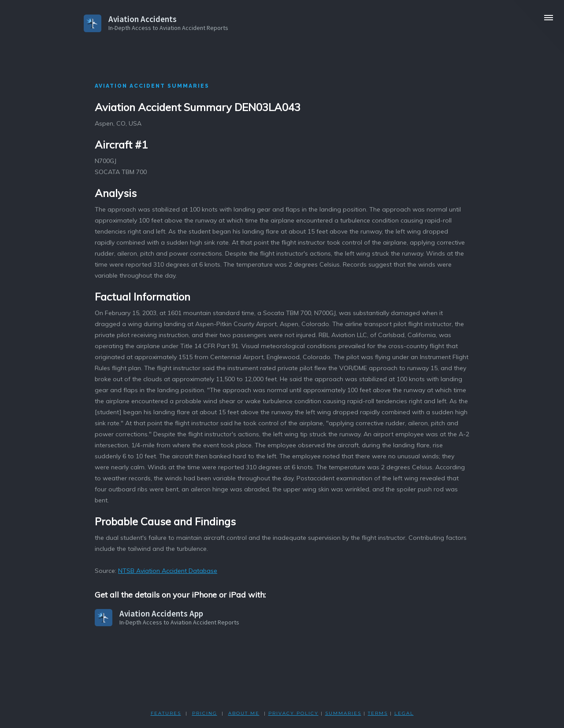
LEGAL (404, 713)
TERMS (378, 713)
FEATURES (166, 713)
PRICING (205, 713)
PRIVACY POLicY (293, 713)
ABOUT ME (244, 713)
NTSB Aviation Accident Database (168, 571)
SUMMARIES (343, 713)
